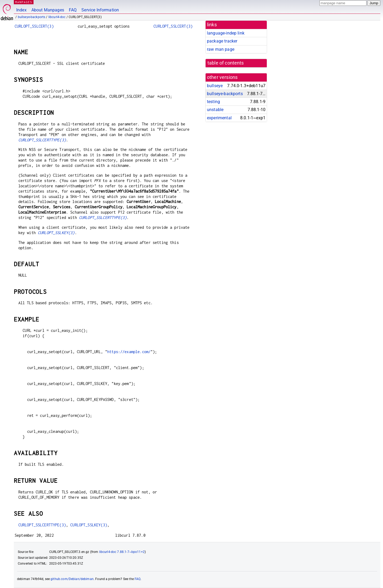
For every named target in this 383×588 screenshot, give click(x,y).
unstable (215, 110)
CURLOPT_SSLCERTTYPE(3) (42, 140)
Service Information (100, 10)
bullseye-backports (32, 17)
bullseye (215, 86)
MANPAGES (24, 2)
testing (213, 102)
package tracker (222, 41)
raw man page (221, 49)
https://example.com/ (129, 352)
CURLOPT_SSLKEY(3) (56, 233)
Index (21, 10)
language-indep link (226, 33)
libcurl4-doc (57, 17)
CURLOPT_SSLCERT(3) (34, 26)
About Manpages (48, 10)
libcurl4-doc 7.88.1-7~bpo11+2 (122, 552)
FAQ (73, 10)
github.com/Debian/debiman (72, 579)
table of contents (226, 63)
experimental (219, 118)
